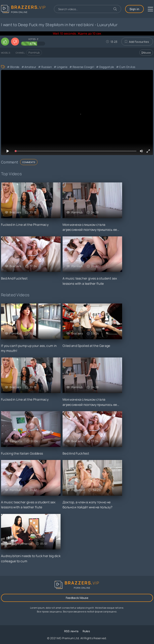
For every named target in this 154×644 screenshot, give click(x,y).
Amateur (30, 67)
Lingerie (62, 67)
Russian (47, 67)
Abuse (146, 53)
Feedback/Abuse (77, 598)
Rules (86, 631)
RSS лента (71, 631)
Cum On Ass (127, 67)
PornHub (34, 53)
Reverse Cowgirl (83, 67)
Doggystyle (107, 67)
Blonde (15, 67)
